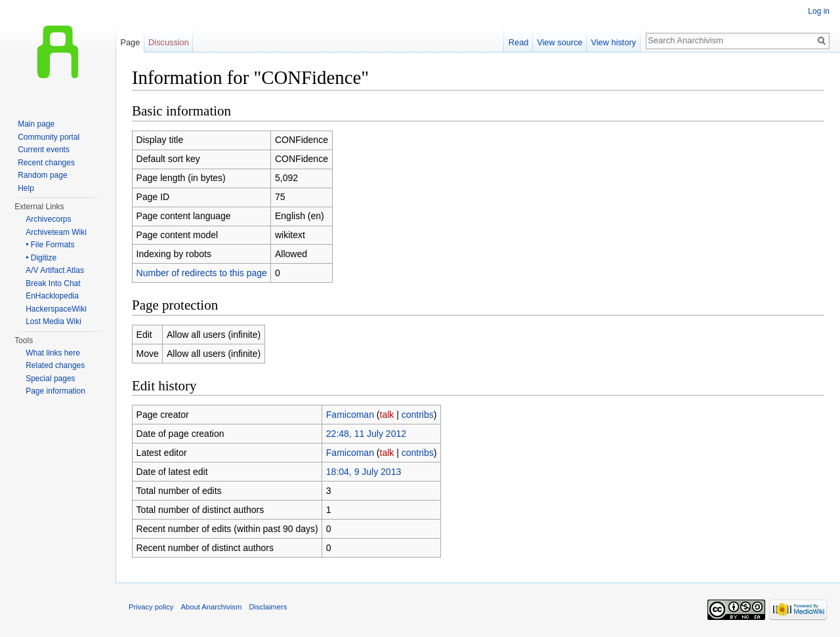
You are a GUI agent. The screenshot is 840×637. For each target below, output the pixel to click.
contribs (418, 415)
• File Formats (50, 245)
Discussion (169, 42)
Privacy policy (151, 607)
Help (26, 188)
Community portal (49, 137)
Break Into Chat (53, 283)
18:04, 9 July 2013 (364, 472)
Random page (42, 175)
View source (559, 42)
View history (613, 42)
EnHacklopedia (52, 296)
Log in (819, 11)
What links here (53, 353)
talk (387, 415)
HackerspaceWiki (56, 309)
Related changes (55, 365)
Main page (36, 124)
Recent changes (46, 163)
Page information (55, 391)
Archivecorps (48, 219)
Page (130, 42)
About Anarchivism (212, 607)
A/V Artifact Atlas (55, 270)
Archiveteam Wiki (56, 232)
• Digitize (41, 258)
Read (519, 42)
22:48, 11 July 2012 (366, 434)
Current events (44, 150)
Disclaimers (268, 607)
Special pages (50, 379)
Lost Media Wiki (53, 321)
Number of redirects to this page (202, 273)
